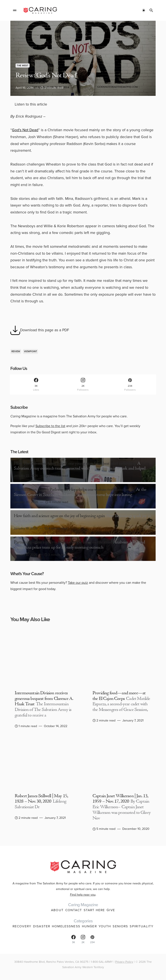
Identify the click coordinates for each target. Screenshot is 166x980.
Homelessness (66, 926)
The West (23, 65)
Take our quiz (78, 583)
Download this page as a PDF (40, 330)
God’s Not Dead (25, 130)
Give (111, 910)
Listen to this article (31, 104)
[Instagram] (83, 384)
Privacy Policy (124, 962)
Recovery (22, 926)
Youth (105, 926)
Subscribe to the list (50, 426)
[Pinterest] (130, 384)
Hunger (89, 926)
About (57, 910)
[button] (15, 10)
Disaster (42, 926)
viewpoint (30, 351)
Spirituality (142, 926)
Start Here (94, 910)
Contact (74, 910)
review (16, 351)
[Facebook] (36, 384)
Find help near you (83, 895)
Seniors (120, 926)
